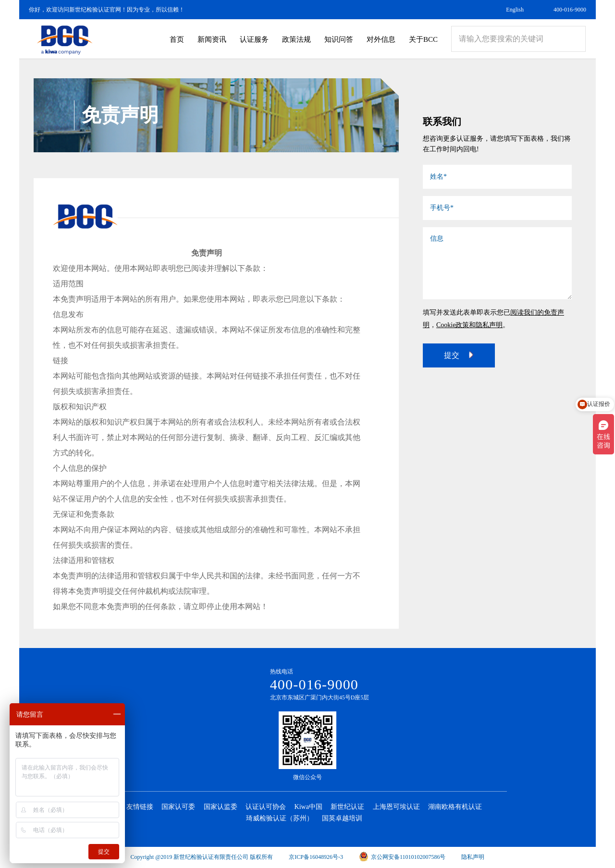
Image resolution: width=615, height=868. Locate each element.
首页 (177, 39)
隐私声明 (473, 857)
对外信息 (381, 39)
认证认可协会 (266, 807)
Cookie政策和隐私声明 (469, 325)
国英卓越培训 (342, 818)
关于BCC (423, 39)
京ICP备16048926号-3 (316, 857)
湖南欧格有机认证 (455, 807)
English (515, 10)
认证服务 (254, 39)
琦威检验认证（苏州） (280, 818)
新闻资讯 (212, 39)
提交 (459, 355)
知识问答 (339, 39)
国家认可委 (178, 807)
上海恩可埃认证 (396, 807)
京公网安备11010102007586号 (402, 857)
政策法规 (296, 39)
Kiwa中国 (308, 807)
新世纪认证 (347, 807)
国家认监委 (221, 807)
